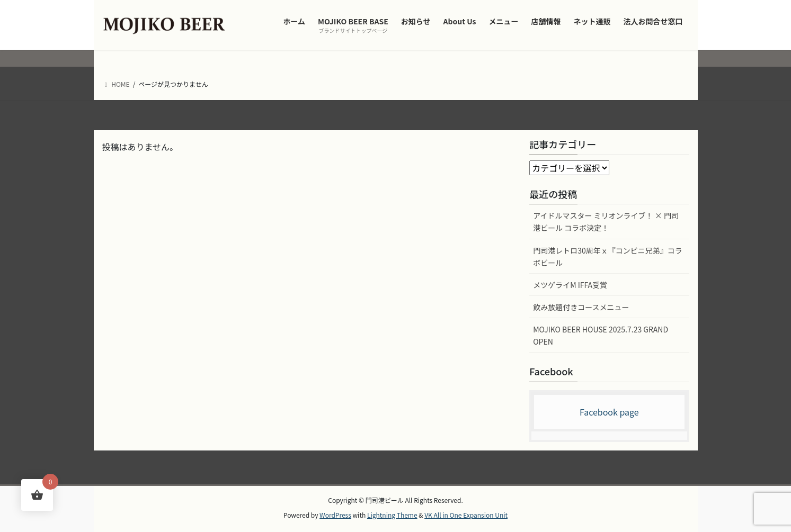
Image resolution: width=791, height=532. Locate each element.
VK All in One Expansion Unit (466, 515)
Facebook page (609, 412)
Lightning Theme (392, 515)
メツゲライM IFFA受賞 (570, 285)
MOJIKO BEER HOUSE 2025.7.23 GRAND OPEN (601, 335)
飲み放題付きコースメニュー (581, 307)
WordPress (335, 515)
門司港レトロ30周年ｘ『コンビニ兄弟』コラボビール (608, 256)
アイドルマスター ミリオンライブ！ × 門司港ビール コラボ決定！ (606, 222)
